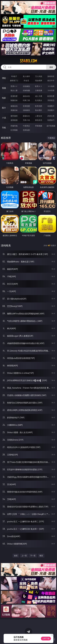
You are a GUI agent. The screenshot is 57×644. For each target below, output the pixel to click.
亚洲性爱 (14, 96)
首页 (16, 556)
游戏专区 (51, 76)
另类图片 (51, 110)
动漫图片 (51, 106)
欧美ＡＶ (39, 86)
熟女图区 (39, 110)
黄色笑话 (39, 120)
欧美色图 (39, 106)
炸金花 (26, 80)
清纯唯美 (26, 110)
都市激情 (14, 116)
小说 (4, 118)
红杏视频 (14, 130)
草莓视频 (39, 126)
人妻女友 (39, 116)
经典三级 (26, 100)
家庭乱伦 (26, 116)
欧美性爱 (51, 96)
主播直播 (39, 90)
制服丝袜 (14, 100)
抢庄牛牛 (51, 80)
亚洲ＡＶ (14, 86)
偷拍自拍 (26, 96)
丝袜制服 (26, 90)
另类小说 (26, 120)
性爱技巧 (51, 120)
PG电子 (14, 76)
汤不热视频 (51, 126)
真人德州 (26, 76)
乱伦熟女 (39, 100)
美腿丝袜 (14, 110)
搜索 (51, 67)
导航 (4, 128)
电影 (4, 98)
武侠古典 (51, 116)
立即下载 (46, 638)
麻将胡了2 (14, 80)
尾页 (41, 556)
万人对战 (39, 76)
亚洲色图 (26, 106)
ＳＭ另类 (51, 90)
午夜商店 (26, 126)
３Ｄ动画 (51, 86)
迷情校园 (14, 120)
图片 (4, 108)
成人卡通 (39, 96)
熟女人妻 (14, 90)
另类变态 (51, 100)
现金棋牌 (39, 80)
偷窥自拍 (14, 106)
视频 (4, 88)
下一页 (33, 556)
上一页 (24, 556)
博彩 (4, 78)
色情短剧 (26, 130)
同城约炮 (14, 126)
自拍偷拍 (26, 86)
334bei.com (28, 61)
